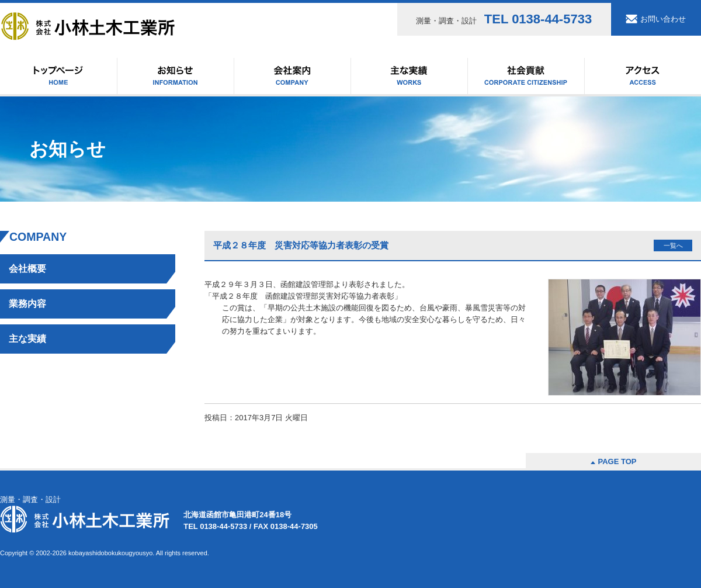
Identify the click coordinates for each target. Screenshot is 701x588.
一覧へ (673, 245)
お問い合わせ (663, 19)
